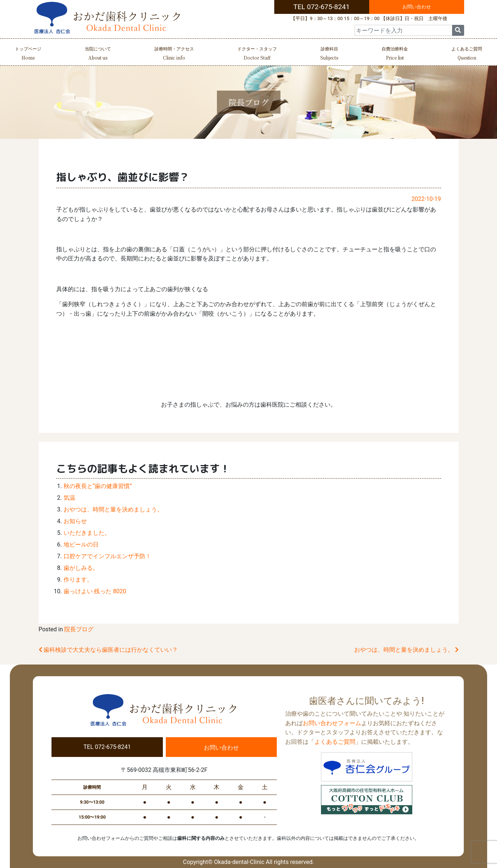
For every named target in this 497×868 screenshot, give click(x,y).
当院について (98, 54)
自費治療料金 (395, 54)
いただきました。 (87, 533)
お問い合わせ (417, 7)
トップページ (28, 54)
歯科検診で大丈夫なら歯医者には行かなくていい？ (108, 650)
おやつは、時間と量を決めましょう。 (113, 509)
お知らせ (75, 521)
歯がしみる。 (81, 568)
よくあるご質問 (467, 54)
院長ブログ (79, 629)
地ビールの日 (81, 545)
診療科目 (329, 54)
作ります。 (78, 580)
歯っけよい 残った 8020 (95, 591)
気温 (69, 498)
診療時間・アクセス (174, 54)
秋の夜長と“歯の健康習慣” (98, 486)
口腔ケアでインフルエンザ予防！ (107, 556)
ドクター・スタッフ (257, 54)
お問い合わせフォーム (332, 723)
